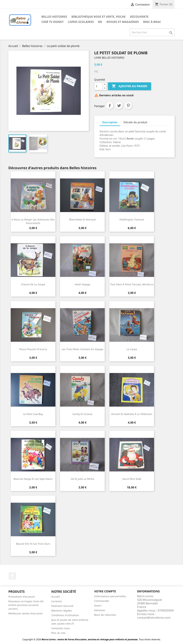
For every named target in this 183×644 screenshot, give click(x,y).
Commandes (102, 601)
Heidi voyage (82, 284)
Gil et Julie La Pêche (82, 479)
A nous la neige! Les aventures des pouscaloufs (33, 221)
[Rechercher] (152, 32)
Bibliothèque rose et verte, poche (99, 17)
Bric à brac (152, 22)
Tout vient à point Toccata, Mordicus (132, 284)
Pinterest (128, 106)
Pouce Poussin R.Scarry (33, 349)
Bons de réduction (105, 615)
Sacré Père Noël (132, 479)
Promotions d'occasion (22, 597)
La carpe (132, 349)
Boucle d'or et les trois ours (33, 544)
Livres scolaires (81, 22)
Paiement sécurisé (62, 606)
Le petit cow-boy (33, 414)
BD (100, 22)
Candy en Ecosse (82, 414)
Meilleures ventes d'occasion (26, 613)
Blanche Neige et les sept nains (33, 479)
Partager (110, 106)
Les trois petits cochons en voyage (82, 349)
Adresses (100, 610)
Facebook (12, 576)
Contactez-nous (61, 628)
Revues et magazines (123, 22)
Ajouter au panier (129, 86)
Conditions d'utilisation (65, 615)
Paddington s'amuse (132, 219)
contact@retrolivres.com (154, 618)
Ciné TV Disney (53, 22)
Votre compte (105, 591)
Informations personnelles (110, 596)
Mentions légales (62, 611)
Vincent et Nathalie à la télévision (132, 414)
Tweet (119, 106)
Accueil (56, 597)
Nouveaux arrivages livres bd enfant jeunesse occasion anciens (26, 605)
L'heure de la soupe (33, 284)
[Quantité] (98, 86)
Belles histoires (54, 17)
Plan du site (58, 633)
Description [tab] (110, 122)
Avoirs (98, 606)
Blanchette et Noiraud (82, 219)
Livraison (57, 601)
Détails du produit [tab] (135, 122)
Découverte (139, 17)
